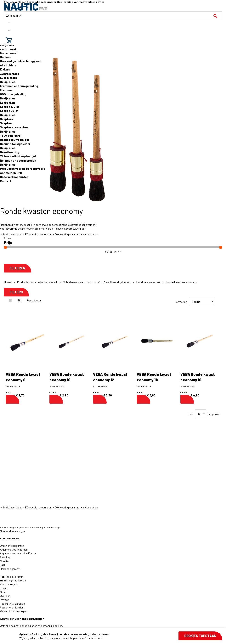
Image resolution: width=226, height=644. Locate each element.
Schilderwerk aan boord (78, 282)
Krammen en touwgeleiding (19, 86)
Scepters (6, 119)
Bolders (5, 57)
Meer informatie (94, 638)
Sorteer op (181, 302)
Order (3, 592)
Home (8, 282)
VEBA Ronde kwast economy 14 (154, 377)
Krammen (7, 90)
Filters (16, 292)
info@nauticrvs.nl (16, 580)
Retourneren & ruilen (12, 607)
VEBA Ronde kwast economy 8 (23, 377)
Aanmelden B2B (11, 173)
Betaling (5, 557)
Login (3, 588)
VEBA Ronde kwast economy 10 (67, 377)
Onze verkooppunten (14, 177)
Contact (6, 181)
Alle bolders (8, 65)
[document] (121, 636)
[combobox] (113, 16)
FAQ (2, 565)
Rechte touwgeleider (15, 140)
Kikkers (5, 69)
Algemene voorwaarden (14, 549)
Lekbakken (7, 103)
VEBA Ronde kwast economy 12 (110, 377)
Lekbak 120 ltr (10, 107)
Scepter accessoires (14, 127)
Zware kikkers (9, 74)
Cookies (5, 561)
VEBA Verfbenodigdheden (114, 282)
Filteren (17, 268)
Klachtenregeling (10, 584)
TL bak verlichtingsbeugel (18, 156)
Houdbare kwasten (148, 282)
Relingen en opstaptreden (18, 160)
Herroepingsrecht (10, 569)
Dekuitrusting (10, 152)
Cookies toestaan (200, 636)
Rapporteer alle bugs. (49, 527)
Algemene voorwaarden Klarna (18, 553)
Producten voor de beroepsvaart (22, 169)
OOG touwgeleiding (13, 94)
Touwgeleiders (10, 136)
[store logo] (26, 7)
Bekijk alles (8, 82)
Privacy (4, 600)
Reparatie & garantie (12, 604)
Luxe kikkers (8, 78)
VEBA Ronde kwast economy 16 (198, 377)
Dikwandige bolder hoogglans (20, 61)
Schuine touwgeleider (15, 144)
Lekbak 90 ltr (9, 111)
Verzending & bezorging (14, 611)
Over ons (5, 596)
